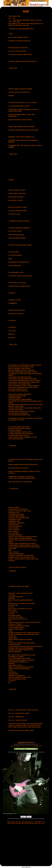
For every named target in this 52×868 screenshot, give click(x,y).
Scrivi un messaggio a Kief (34, 746)
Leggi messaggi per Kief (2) (18, 746)
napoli (27, 867)
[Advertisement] (18, 845)
